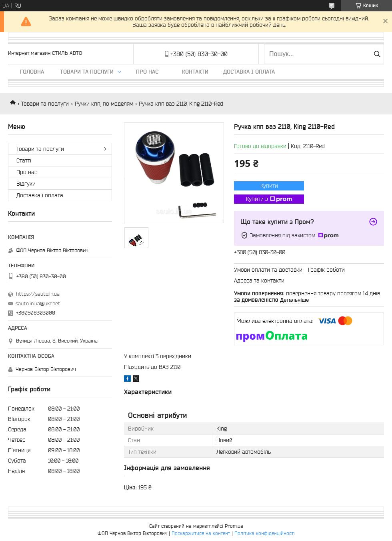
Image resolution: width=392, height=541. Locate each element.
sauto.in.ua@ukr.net (38, 304)
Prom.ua (234, 526)
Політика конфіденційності (265, 533)
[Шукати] (377, 54)
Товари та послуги (87, 72)
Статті (24, 160)
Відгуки (26, 184)
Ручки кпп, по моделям (104, 104)
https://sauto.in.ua (38, 294)
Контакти (195, 72)
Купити (269, 186)
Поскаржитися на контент (201, 533)
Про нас (147, 72)
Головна (32, 72)
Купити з (269, 199)
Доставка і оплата (249, 72)
